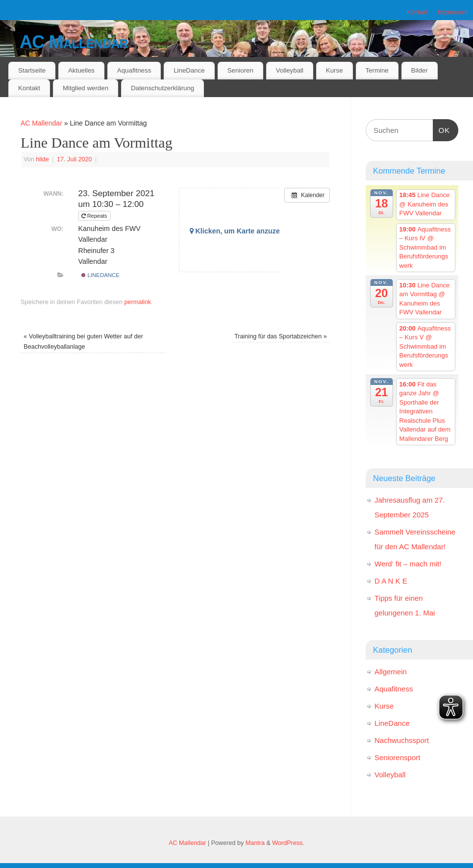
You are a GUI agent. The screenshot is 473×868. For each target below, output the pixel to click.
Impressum (453, 12)
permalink (137, 302)
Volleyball (290, 70)
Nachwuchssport (402, 740)
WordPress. (288, 843)
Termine (377, 70)
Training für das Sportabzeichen (281, 336)
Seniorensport (397, 757)
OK (442, 129)
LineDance (189, 70)
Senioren (240, 70)
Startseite (32, 70)
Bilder (420, 70)
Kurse (335, 70)
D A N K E (391, 581)
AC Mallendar (74, 42)
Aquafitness (134, 70)
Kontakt (417, 12)
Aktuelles (81, 70)
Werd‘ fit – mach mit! (408, 564)
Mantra (255, 843)
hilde (42, 159)
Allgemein (391, 672)
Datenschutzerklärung (162, 88)
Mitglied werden (86, 88)
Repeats (95, 216)
